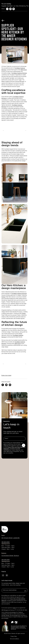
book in (15, 608)
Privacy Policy (14, 637)
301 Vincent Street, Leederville (11, 538)
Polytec (3, 297)
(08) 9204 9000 (6, 542)
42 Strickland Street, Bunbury (10, 556)
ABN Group (24, 70)
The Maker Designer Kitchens (19, 73)
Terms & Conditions (14, 639)
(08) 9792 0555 (6, 560)
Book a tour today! (6, 376)
